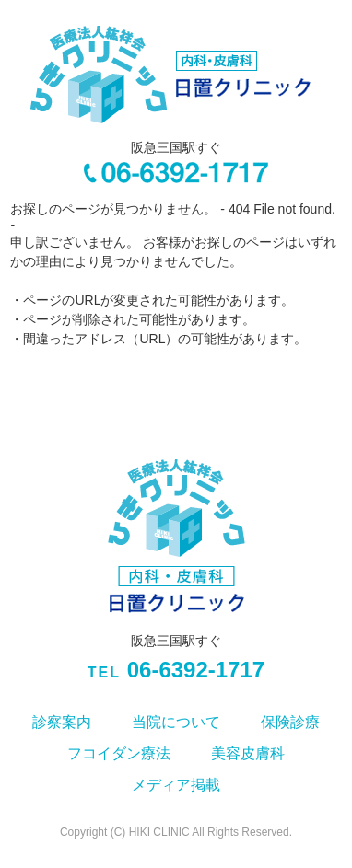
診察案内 (62, 722)
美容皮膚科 (248, 753)
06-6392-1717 (176, 671)
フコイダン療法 (119, 753)
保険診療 (290, 722)
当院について (176, 722)
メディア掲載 (176, 785)
